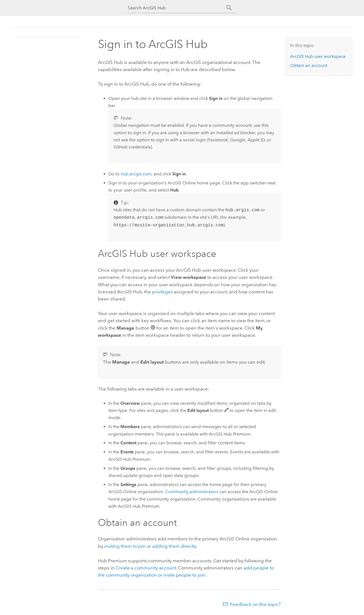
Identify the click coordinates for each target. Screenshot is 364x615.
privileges (162, 292)
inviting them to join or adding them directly (150, 546)
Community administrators (192, 492)
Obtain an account (309, 65)
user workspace (318, 56)
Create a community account (146, 568)
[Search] (229, 8)
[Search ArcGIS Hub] (177, 8)
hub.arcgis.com (136, 174)
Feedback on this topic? (255, 604)
